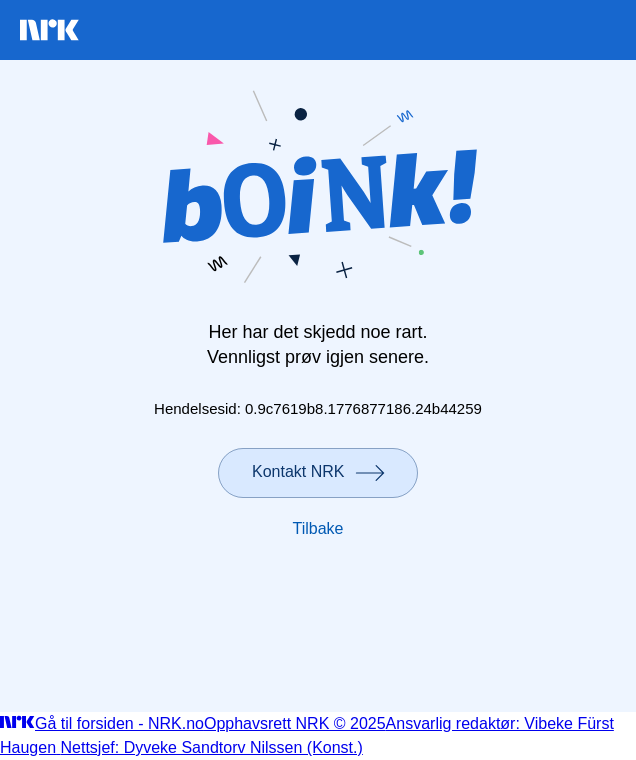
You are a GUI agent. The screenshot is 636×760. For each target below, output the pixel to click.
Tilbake (318, 528)
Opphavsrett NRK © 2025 (295, 723)
